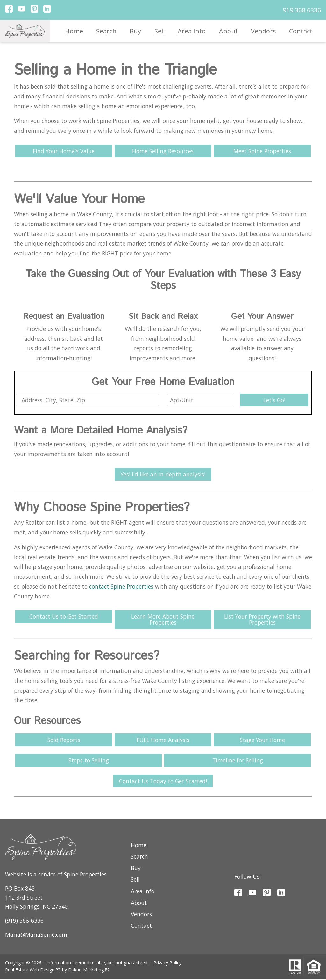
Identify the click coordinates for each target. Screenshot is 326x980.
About (228, 31)
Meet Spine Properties (262, 151)
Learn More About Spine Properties (163, 620)
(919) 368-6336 (24, 921)
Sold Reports (64, 740)
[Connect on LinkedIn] (47, 11)
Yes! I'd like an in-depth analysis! (163, 474)
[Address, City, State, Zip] (89, 400)
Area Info (192, 31)
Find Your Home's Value (64, 151)
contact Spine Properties (121, 587)
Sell (159, 31)
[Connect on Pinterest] (34, 11)
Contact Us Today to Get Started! (163, 782)
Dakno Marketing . (89, 971)
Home (74, 31)
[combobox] (89, 400)
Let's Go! (274, 400)
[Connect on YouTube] (22, 11)
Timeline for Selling (238, 761)
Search (106, 31)
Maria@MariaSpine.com (36, 935)
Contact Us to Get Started (64, 617)
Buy (135, 31)
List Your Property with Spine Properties (262, 620)
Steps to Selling (89, 761)
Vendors (263, 31)
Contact (301, 31)
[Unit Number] (200, 400)
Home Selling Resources (163, 151)
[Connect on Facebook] (9, 11)
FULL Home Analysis (163, 740)
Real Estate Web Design (32, 971)
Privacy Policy (167, 964)
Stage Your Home (262, 740)
